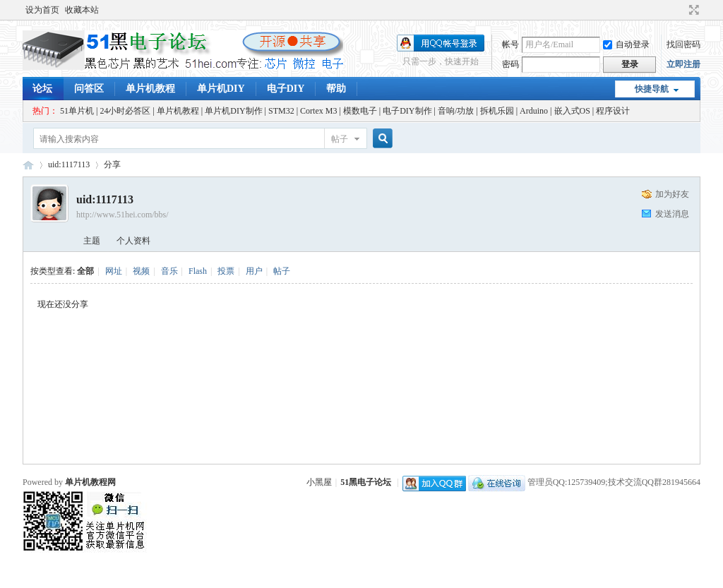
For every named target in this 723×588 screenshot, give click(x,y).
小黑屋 (319, 482)
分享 (112, 164)
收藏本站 (82, 10)
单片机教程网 (90, 482)
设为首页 (42, 10)
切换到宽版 (692, 10)
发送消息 (672, 214)
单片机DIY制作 (233, 111)
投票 (226, 271)
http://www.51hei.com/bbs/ (123, 215)
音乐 (169, 271)
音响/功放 (456, 111)
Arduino (534, 111)
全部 (85, 271)
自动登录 (626, 44)
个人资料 (133, 241)
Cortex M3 (318, 111)
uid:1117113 (69, 164)
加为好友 (672, 194)
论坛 (42, 89)
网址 (114, 271)
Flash (198, 271)
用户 (254, 271)
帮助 (336, 89)
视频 (141, 271)
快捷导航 (652, 89)
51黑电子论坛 (366, 482)
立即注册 (683, 64)
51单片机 (77, 111)
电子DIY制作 (407, 111)
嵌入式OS (572, 111)
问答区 (89, 89)
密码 (510, 64)
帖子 (340, 139)
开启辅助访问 (681, 10)
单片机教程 (150, 89)
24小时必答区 (125, 111)
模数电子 (360, 111)
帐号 (510, 44)
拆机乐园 (497, 111)
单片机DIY (221, 89)
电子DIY (286, 89)
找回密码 (683, 44)
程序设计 (613, 111)
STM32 (281, 111)
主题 (92, 241)
